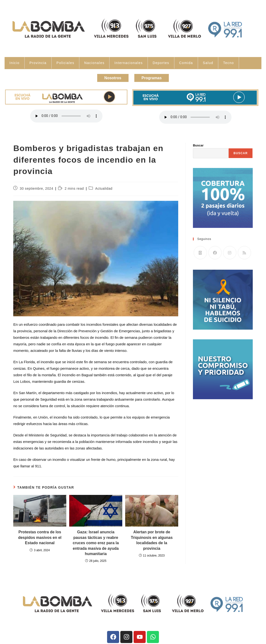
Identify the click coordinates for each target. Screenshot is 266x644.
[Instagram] (230, 251)
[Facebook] (215, 251)
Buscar (198, 144)
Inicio (14, 63)
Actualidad (104, 187)
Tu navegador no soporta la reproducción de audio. (66, 115)
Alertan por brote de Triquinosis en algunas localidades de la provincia (152, 539)
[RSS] (244, 251)
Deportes (161, 63)
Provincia (38, 63)
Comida (186, 63)
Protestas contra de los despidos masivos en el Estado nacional (40, 536)
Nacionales (94, 63)
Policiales (65, 63)
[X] (200, 251)
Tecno (228, 63)
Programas (154, 77)
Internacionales (128, 63)
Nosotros (111, 77)
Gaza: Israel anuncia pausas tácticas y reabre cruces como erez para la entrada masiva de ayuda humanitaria (96, 542)
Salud (208, 63)
